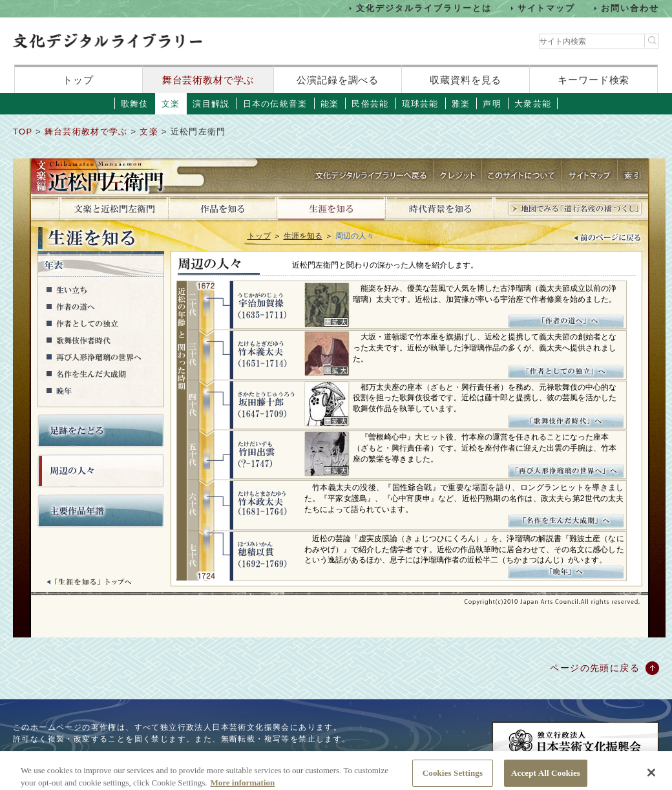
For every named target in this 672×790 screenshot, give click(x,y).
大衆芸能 (533, 104)
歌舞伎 (135, 104)
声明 (492, 104)
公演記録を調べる (338, 80)
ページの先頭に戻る (595, 668)
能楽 (330, 104)
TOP (23, 132)
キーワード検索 (593, 80)
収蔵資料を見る (466, 80)
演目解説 (211, 104)
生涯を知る (303, 236)
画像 (327, 305)
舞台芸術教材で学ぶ (208, 80)
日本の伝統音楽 (275, 104)
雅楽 (461, 104)
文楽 (171, 104)
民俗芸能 (370, 104)
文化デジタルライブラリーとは (424, 8)
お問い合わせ (630, 8)
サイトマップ (547, 8)
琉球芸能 (420, 104)
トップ (78, 80)
